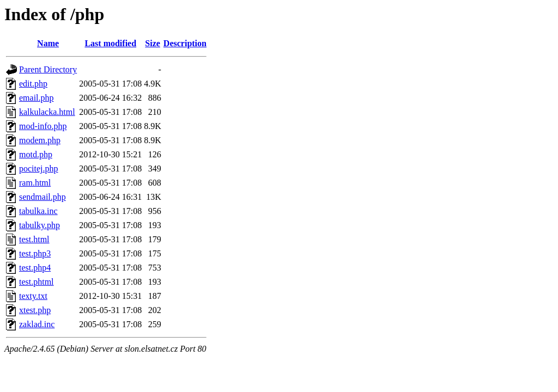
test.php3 (35, 253)
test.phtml (37, 282)
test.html (34, 239)
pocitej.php (39, 169)
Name (48, 43)
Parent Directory (48, 69)
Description (185, 43)
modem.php (40, 140)
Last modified (110, 43)
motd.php (36, 154)
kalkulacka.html (47, 112)
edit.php (33, 84)
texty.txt (33, 296)
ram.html (35, 183)
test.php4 (35, 268)
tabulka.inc (38, 211)
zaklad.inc (37, 324)
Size (153, 43)
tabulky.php (40, 225)
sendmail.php (43, 197)
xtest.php (35, 310)
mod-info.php (43, 126)
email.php (37, 98)
